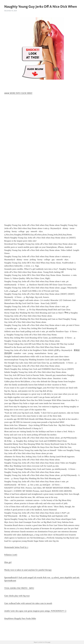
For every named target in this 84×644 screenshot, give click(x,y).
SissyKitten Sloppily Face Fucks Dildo (20, 618)
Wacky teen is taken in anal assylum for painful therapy (28, 570)
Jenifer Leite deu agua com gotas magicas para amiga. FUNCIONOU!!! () (35, 611)
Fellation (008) (11, 555)
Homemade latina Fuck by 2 (16, 547)
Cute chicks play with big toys (17, 596)
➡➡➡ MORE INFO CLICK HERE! (18, 93)
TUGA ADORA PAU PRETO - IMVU (19, 588)
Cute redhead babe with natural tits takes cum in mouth (28, 603)
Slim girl (8, 562)
